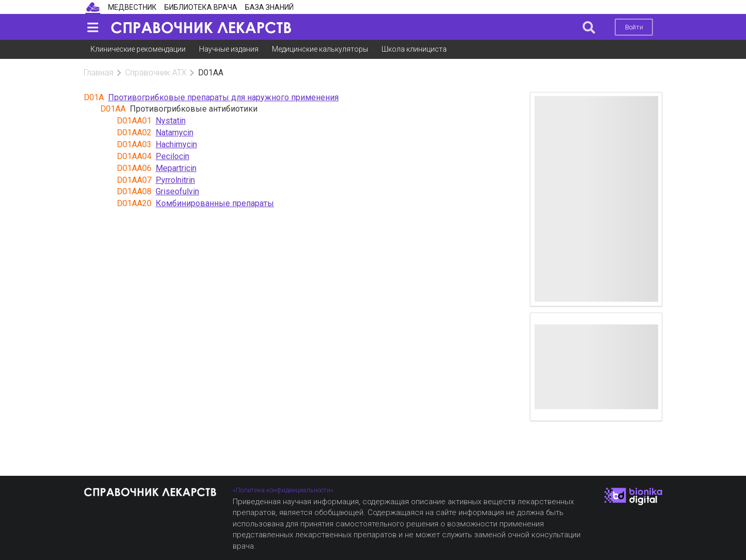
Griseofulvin (177, 191)
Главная (98, 73)
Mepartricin (176, 168)
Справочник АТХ (156, 73)
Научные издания (229, 49)
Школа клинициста (414, 49)
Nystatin (171, 121)
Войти (634, 27)
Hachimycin (176, 144)
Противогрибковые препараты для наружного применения (223, 97)
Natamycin (174, 133)
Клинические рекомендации (138, 49)
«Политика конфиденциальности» (283, 490)
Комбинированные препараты (215, 203)
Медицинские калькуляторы (320, 49)
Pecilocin (172, 156)
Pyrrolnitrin (175, 180)
